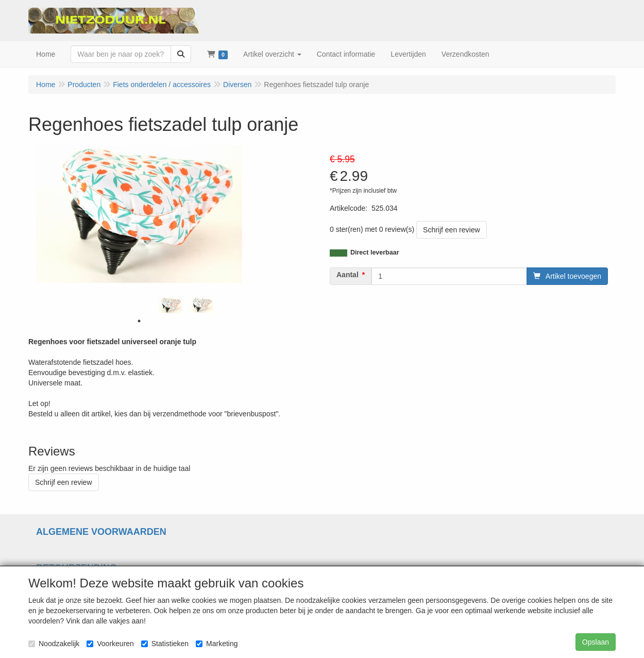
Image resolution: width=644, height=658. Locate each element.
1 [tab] (139, 321)
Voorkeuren (110, 644)
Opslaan (596, 642)
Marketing (217, 644)
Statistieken (165, 644)
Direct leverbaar (375, 252)
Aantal (348, 275)
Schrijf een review (452, 230)
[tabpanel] (170, 305)
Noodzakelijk (54, 644)
